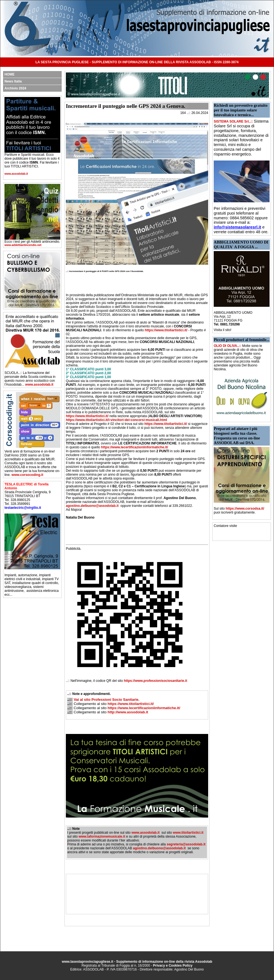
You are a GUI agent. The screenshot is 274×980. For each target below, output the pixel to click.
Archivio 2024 (15, 88)
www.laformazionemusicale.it (102, 836)
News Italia (13, 81)
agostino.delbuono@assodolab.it (92, 506)
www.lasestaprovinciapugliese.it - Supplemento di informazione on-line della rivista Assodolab (137, 962)
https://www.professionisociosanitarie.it (156, 681)
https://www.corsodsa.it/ (245, 509)
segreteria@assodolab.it (186, 844)
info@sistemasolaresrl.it (237, 227)
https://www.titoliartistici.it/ (166, 330)
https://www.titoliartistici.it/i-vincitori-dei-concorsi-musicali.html (116, 420)
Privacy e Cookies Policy (173, 966)
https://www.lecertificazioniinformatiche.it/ (134, 447)
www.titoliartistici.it (188, 833)
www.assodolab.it (16, 174)
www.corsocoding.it (27, 475)
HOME (9, 74)
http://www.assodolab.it (128, 712)
